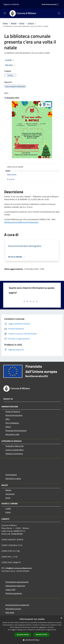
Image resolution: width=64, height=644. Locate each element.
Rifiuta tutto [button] (41, 635)
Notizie (8, 490)
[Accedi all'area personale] (49, 4)
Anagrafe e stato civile (14, 446)
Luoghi (8, 508)
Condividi (10, 60)
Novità (14, 23)
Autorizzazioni (11, 475)
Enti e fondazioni (12, 423)
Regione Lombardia (11, 4)
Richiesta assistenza (14, 593)
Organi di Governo (13, 411)
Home (5, 23)
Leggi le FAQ (10, 590)
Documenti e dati (12, 434)
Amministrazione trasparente (17, 605)
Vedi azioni (10, 65)
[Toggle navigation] (5, 13)
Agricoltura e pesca (13, 478)
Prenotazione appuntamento (17, 582)
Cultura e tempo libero (14, 450)
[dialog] (32, 630)
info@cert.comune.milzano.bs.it (19, 568)
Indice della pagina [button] (15, 167)
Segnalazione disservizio (15, 586)
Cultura (31, 23)
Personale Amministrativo (16, 430)
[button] (32, 640)
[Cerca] (59, 13)
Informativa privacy (13, 609)
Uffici (8, 419)
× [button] (61, 618)
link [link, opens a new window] (55, 630)
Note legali (10, 612)
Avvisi (22, 23)
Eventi (8, 512)
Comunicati (10, 494)
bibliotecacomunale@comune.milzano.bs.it (21, 222)
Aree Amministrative (14, 415)
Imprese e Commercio (14, 454)
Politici (8, 427)
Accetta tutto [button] (23, 635)
